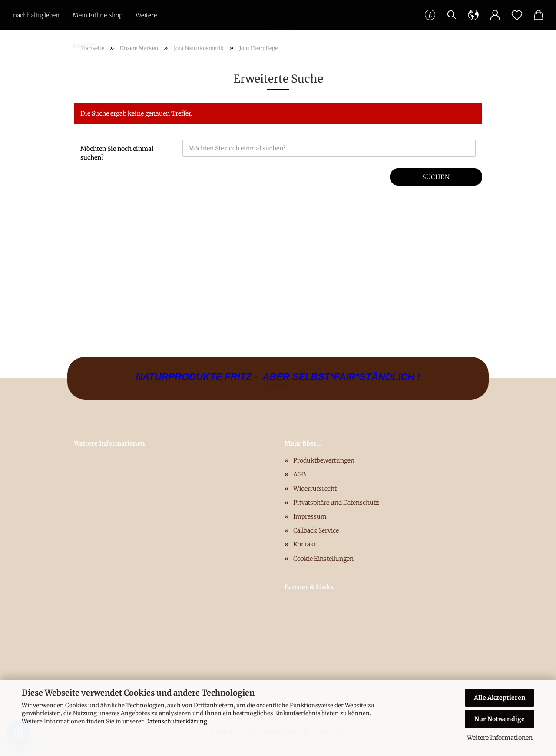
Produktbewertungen (324, 460)
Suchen (436, 177)
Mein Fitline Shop (98, 15)
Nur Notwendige (500, 719)
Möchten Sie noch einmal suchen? (117, 153)
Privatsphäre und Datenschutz (336, 503)
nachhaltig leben (36, 15)
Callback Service (316, 530)
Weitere (146, 15)
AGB (300, 474)
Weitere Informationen (500, 738)
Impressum (310, 516)
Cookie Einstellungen (323, 559)
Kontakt (84, 46)
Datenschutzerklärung (176, 721)
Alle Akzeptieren (500, 698)
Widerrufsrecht (315, 489)
